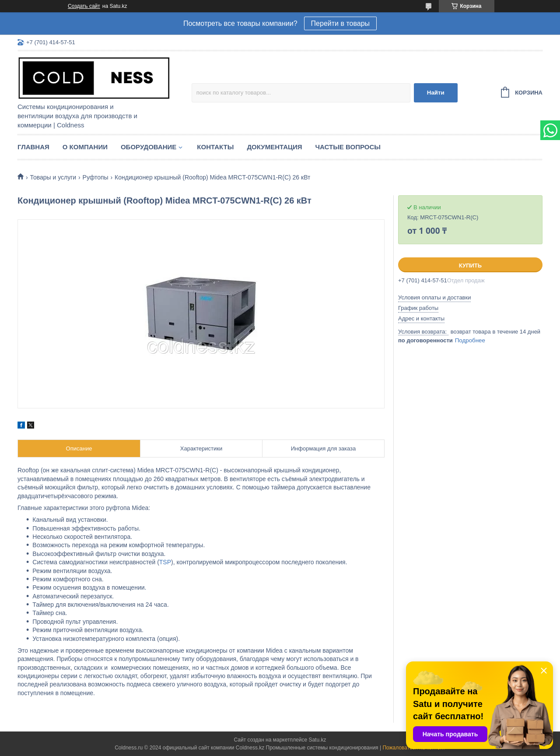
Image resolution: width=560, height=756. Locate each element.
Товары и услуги (53, 177)
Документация (274, 147)
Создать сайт (84, 6)
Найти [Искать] (436, 93)
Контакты (215, 147)
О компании (85, 147)
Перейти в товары (340, 23)
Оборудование (149, 147)
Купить (470, 265)
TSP (165, 562)
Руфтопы (96, 177)
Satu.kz (317, 740)
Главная (33, 147)
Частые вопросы (348, 147)
